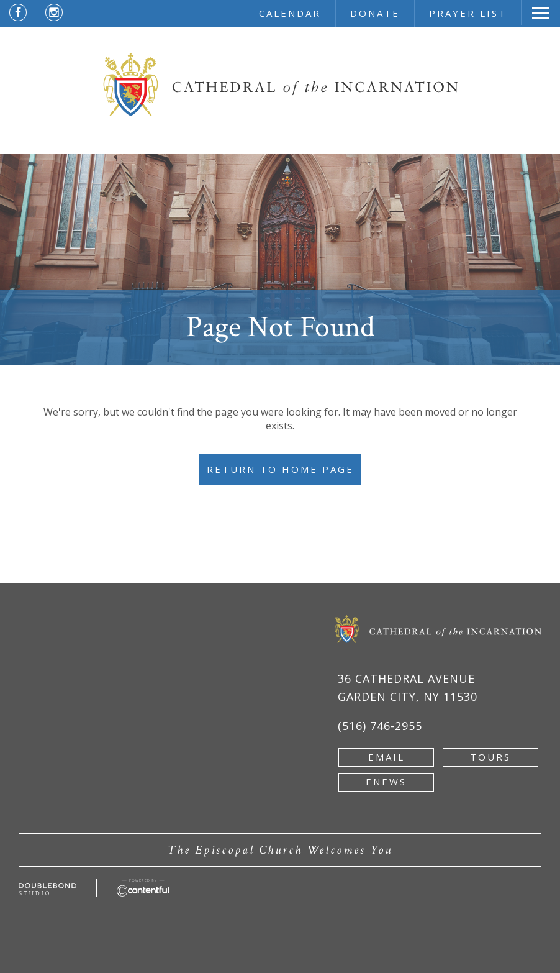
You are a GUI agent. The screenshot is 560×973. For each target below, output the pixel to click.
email (386, 757)
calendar (290, 13)
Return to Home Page (280, 469)
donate (375, 13)
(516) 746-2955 (380, 726)
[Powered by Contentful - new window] (143, 886)
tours (490, 757)
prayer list (468, 13)
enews (386, 782)
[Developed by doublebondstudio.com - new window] (47, 890)
